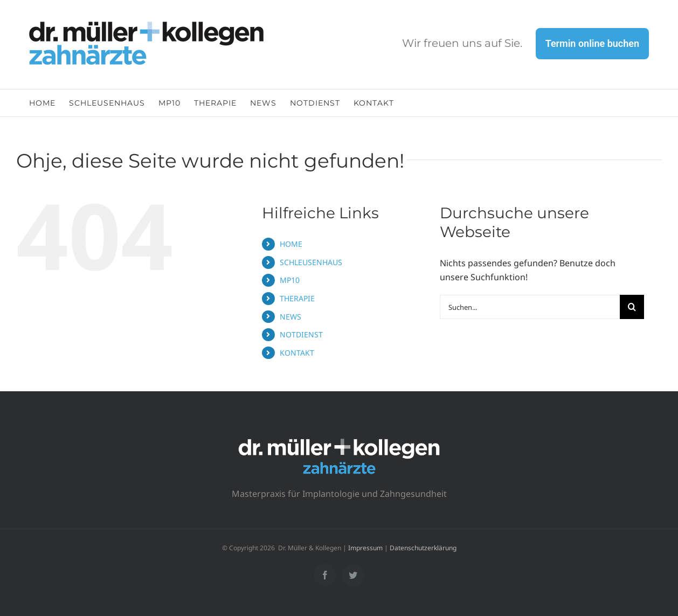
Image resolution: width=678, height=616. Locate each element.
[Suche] (632, 307)
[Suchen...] (530, 307)
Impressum (365, 548)
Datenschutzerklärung (423, 548)
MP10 (290, 280)
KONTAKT (297, 353)
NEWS (290, 317)
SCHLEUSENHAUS (311, 262)
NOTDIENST (301, 334)
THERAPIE (297, 298)
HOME (291, 244)
